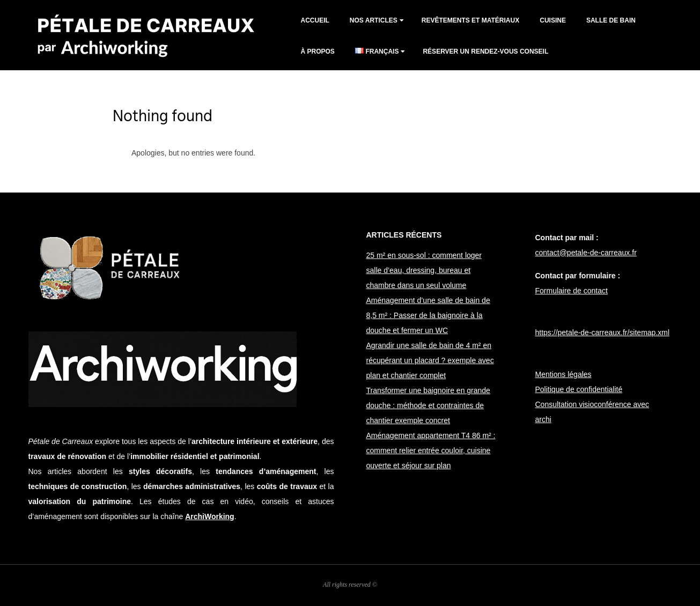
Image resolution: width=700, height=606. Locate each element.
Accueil (315, 20)
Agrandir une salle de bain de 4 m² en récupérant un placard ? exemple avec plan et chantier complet (430, 360)
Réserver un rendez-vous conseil (485, 51)
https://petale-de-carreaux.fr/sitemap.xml (603, 332)
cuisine (553, 20)
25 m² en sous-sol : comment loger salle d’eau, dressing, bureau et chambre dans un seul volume (424, 270)
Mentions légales (563, 374)
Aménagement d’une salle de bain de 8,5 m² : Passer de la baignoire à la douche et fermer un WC (428, 315)
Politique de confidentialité (579, 389)
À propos (318, 51)
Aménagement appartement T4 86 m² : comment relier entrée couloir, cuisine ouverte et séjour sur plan (431, 450)
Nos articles (374, 20)
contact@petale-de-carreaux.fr (586, 253)
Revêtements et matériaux (470, 20)
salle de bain (611, 20)
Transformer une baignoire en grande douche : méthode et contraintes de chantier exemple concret (428, 405)
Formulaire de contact (572, 291)
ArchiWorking (210, 516)
